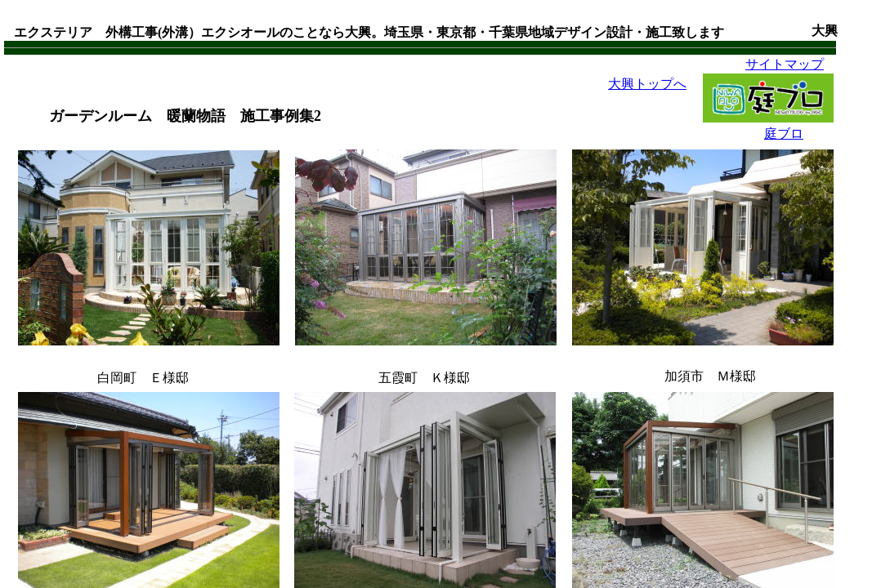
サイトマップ (785, 64)
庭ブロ (784, 134)
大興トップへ (647, 84)
